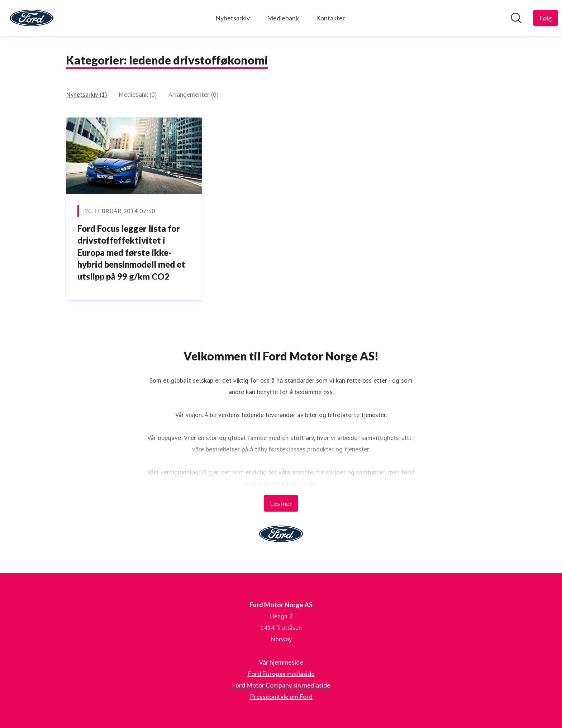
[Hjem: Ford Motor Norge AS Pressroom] (32, 18)
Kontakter (331, 18)
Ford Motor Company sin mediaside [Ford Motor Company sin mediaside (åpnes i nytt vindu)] (281, 685)
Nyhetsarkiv (233, 18)
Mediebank (283, 18)
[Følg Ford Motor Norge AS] (546, 18)
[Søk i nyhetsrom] (516, 18)
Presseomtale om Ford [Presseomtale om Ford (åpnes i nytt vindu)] (281, 696)
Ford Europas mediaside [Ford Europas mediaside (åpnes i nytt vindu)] (281, 674)
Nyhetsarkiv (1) (87, 94)
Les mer (281, 503)
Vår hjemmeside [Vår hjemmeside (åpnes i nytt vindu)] (281, 662)
